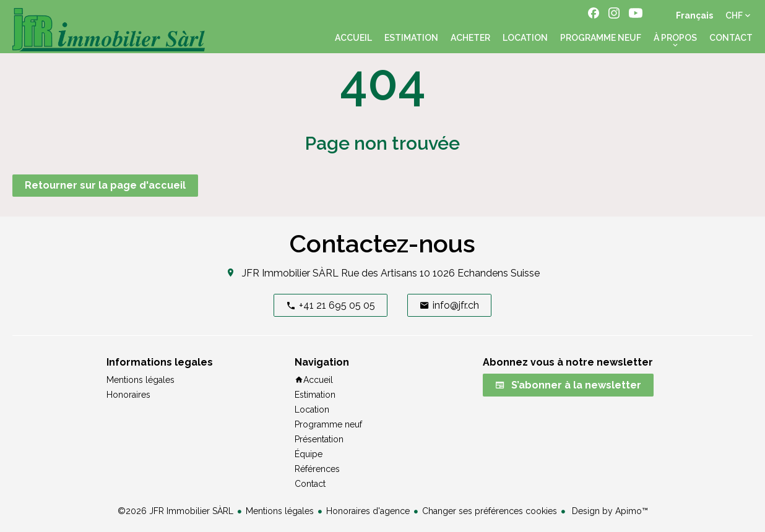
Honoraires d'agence (368, 511)
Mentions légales (280, 511)
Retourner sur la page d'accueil (105, 185)
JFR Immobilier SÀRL (290, 273)
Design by (609, 511)
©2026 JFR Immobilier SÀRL (175, 511)
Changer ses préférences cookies (490, 511)
